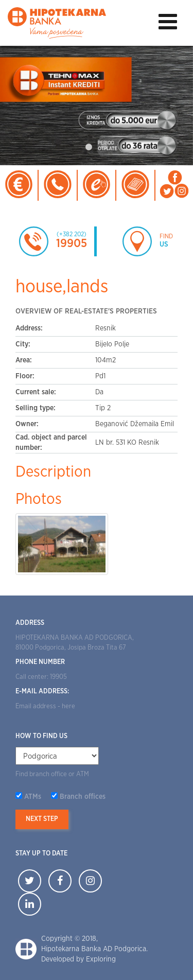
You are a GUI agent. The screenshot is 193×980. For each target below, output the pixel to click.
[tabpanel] (97, 106)
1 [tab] (89, 147)
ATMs (33, 797)
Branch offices (83, 797)
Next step (42, 819)
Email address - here (45, 706)
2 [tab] (104, 147)
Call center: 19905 (41, 677)
